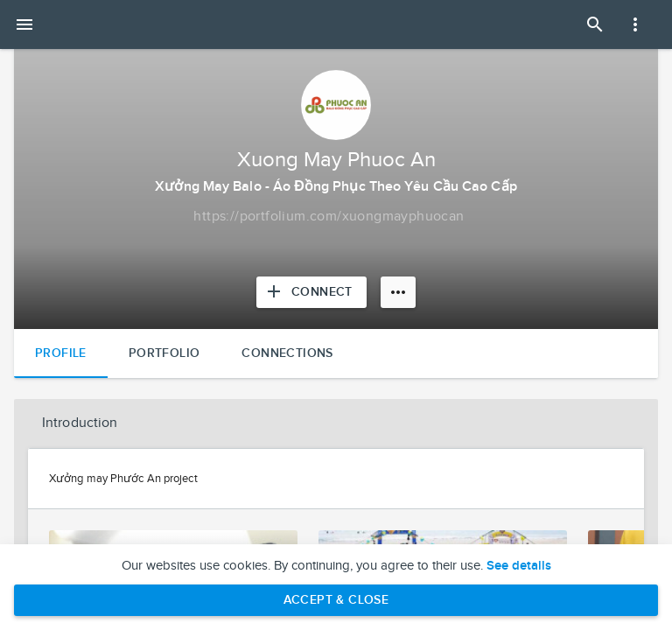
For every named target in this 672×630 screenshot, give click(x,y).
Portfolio (164, 353)
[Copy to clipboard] (329, 217)
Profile (61, 353)
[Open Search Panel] (595, 24)
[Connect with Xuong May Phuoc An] (311, 292)
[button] (336, 423)
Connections (287, 353)
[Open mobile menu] (24, 24)
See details (519, 566)
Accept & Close (336, 600)
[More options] (398, 292)
